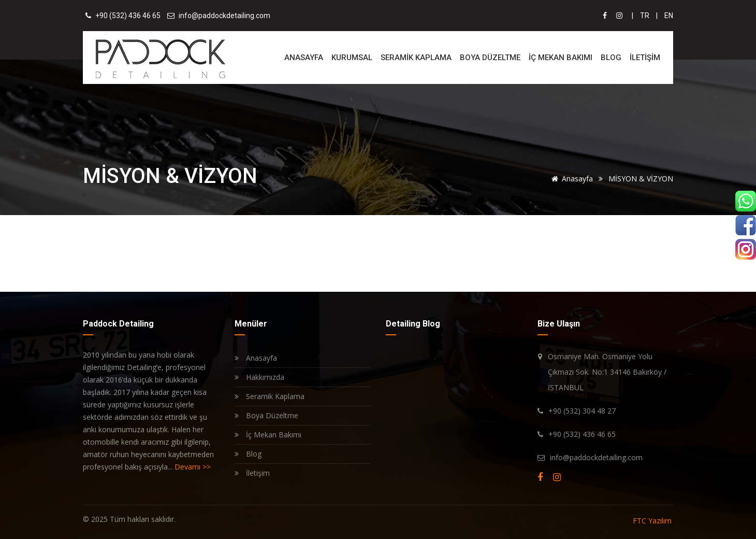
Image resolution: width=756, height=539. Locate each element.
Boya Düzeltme (266, 415)
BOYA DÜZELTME (490, 58)
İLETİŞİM (645, 58)
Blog (248, 454)
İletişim (252, 473)
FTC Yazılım (652, 521)
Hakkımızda (259, 377)
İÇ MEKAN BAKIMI (561, 58)
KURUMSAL (352, 58)
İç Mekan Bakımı (268, 435)
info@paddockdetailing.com (224, 16)
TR (645, 16)
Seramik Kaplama (270, 396)
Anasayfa (571, 179)
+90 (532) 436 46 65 (128, 16)
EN (669, 16)
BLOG (611, 58)
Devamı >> (193, 467)
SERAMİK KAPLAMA (416, 58)
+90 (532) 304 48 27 (582, 411)
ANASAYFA (304, 58)
